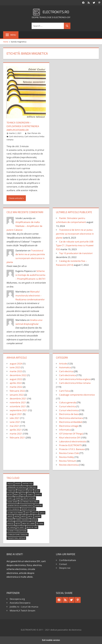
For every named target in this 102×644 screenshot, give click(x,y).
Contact (63, 564)
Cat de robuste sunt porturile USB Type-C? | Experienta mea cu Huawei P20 (75, 245)
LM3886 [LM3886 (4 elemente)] (38, 516)
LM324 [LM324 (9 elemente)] (42, 513)
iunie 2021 (15, 422)
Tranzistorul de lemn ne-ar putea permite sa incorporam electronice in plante (75, 234)
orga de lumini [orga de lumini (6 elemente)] (28, 524)
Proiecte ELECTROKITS (70, 445)
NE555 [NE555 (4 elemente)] (18, 524)
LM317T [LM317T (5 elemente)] (35, 513)
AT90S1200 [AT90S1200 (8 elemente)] (12, 491)
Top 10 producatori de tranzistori (76, 253)
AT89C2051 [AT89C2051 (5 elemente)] (32, 487)
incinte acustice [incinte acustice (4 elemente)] (28, 509)
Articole (63, 364)
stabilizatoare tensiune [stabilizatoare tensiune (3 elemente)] (18, 535)
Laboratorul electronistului (73, 441)
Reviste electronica (69, 465)
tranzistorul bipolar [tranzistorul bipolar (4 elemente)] (16, 538)
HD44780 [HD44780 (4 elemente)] (38, 505)
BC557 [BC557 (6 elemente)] (10, 495)
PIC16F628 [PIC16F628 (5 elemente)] (11, 527)
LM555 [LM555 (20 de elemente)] (23, 516)
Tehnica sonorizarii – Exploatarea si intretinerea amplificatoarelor (25, 126)
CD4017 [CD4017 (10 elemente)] (10, 498)
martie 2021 (16, 434)
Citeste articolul (15, 198)
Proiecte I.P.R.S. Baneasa (72, 449)
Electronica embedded (71, 422)
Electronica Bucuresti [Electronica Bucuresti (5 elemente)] (29, 502)
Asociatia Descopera (20, 603)
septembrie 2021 (19, 410)
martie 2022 (16, 387)
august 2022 (16, 379)
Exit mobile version (51, 640)
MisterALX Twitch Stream (22, 611)
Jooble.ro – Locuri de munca (24, 607)
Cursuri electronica (69, 410)
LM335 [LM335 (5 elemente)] (10, 516)
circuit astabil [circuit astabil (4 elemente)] (29, 498)
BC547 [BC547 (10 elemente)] (37, 491)
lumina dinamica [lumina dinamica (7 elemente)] (22, 520)
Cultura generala (68, 402)
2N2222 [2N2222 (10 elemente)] (10, 484)
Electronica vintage (69, 426)
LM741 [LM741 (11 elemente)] (30, 516)
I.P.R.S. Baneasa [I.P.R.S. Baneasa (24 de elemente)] (14, 509)
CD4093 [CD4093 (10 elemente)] (18, 498)
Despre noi (65, 568)
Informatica (65, 430)
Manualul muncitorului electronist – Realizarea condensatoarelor (30, 295)
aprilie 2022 (16, 383)
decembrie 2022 (18, 375)
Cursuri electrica (67, 406)
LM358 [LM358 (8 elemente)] (17, 516)
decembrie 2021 (18, 399)
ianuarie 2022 (17, 395)
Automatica (65, 367)
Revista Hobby (67, 457)
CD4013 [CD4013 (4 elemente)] (38, 495)
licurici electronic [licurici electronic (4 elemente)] (15, 513)
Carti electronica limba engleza (75, 379)
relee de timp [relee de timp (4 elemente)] (32, 527)
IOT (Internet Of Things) (71, 434)
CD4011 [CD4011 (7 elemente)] (30, 495)
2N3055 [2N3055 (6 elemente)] (18, 484)
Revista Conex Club (69, 453)
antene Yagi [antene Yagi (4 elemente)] (28, 484)
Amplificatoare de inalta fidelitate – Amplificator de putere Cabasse (25, 226)
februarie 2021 (17, 438)
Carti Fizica (65, 391)
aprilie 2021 (16, 430)
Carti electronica (16, 136)
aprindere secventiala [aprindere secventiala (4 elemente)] (17, 487)
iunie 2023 (15, 367)
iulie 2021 (15, 418)
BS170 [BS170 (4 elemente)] (23, 495)
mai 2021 (14, 426)
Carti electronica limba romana (75, 383)
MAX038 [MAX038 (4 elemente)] (34, 520)
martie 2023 (16, 371)
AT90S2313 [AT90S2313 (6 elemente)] (22, 491)
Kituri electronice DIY (70, 438)
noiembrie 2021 (18, 402)
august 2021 (16, 414)
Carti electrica (66, 371)
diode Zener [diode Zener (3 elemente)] (12, 502)
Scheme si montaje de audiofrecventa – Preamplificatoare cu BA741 (31, 275)
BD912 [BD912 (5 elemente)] (17, 495)
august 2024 (16, 364)
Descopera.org (17, 599)
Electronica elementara (71, 418)
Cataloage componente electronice (77, 395)
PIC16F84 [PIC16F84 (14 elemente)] (40, 524)
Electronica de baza (69, 414)
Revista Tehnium (68, 461)
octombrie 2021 (18, 406)
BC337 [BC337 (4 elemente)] (30, 491)
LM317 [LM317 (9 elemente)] (28, 513)
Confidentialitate (68, 560)
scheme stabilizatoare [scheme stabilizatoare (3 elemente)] (17, 531)
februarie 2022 (17, 391)
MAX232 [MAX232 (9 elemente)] (10, 524)
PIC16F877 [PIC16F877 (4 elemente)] (21, 527)
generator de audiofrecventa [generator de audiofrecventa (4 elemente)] (20, 505)
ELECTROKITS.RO (56, 11)
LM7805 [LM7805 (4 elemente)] (10, 520)
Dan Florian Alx (34, 133)
